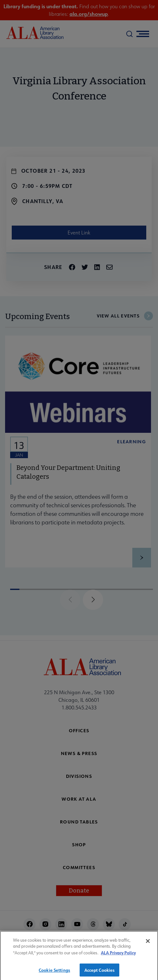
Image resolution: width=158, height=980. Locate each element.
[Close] (148, 944)
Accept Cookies (100, 972)
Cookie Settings (54, 972)
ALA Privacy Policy (118, 955)
